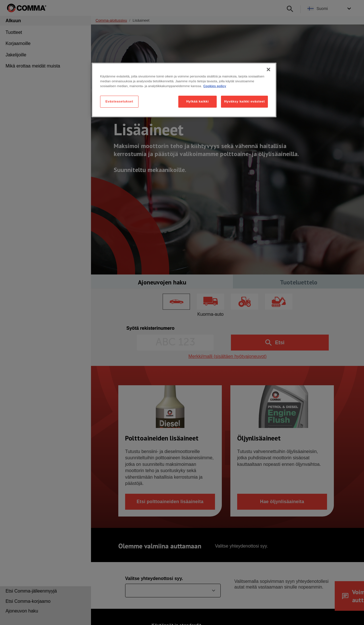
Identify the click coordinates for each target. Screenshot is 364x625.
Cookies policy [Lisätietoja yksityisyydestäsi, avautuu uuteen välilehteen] (215, 86)
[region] (184, 90)
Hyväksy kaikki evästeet (244, 101)
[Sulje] (268, 69)
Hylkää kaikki (197, 101)
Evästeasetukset (119, 101)
